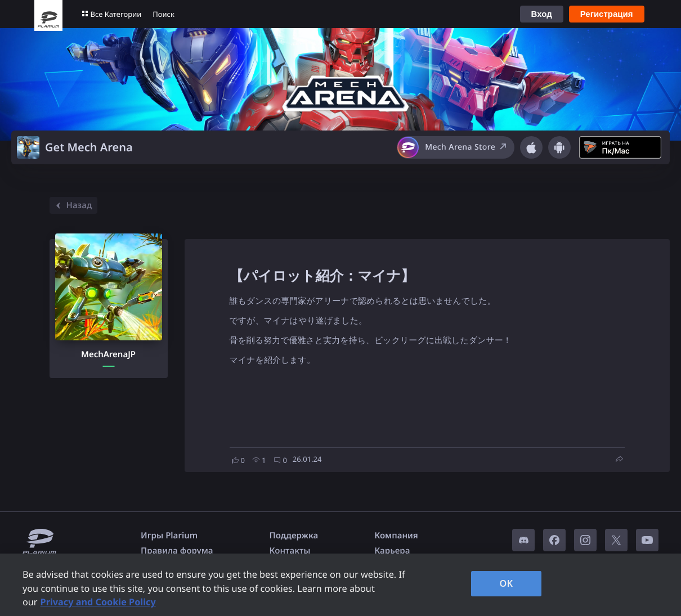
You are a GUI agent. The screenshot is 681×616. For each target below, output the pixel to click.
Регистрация (607, 14)
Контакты (290, 551)
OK (507, 583)
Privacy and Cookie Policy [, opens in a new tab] (98, 602)
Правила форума (177, 551)
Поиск (163, 14)
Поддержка (294, 536)
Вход (542, 14)
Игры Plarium (169, 536)
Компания (396, 536)
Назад (72, 205)
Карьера (392, 551)
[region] (340, 585)
